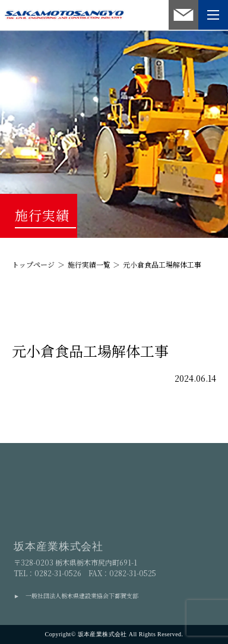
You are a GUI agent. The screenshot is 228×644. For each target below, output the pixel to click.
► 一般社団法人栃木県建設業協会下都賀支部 (76, 596)
